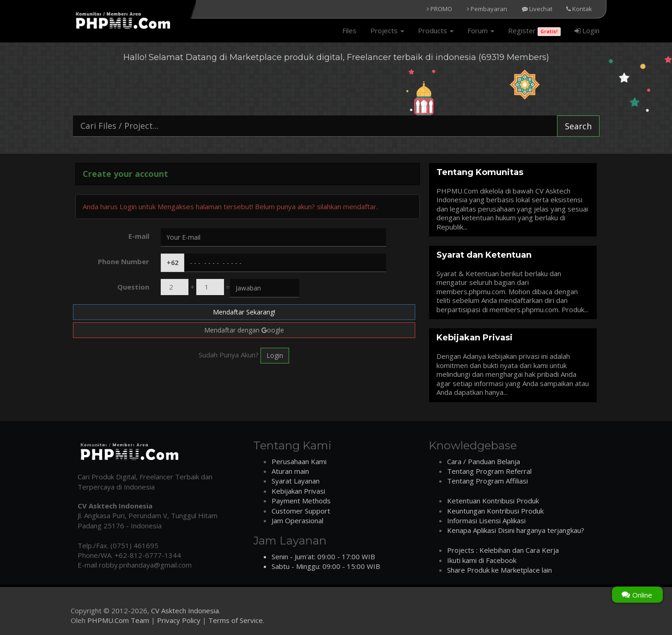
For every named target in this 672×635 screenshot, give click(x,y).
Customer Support (301, 511)
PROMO (439, 9)
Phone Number (124, 261)
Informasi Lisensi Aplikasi (486, 520)
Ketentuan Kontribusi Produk (493, 501)
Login (587, 30)
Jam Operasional (297, 520)
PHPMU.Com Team (118, 620)
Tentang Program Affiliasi (487, 481)
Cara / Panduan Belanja (484, 461)
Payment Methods (301, 501)
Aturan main (290, 471)
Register (534, 31)
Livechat (537, 9)
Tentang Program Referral (489, 471)
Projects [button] (387, 30)
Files (349, 30)
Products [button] (436, 30)
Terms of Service (236, 620)
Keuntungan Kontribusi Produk (495, 511)
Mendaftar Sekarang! (244, 312)
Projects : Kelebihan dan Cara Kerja (503, 550)
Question (133, 287)
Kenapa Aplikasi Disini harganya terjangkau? (516, 530)
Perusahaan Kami (299, 461)
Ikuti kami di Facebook (482, 560)
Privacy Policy (179, 620)
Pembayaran (487, 9)
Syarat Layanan (296, 481)
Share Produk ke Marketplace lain (499, 570)
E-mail (139, 236)
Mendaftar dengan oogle (244, 330)
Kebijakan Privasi (298, 491)
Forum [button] (481, 30)
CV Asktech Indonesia (185, 611)
